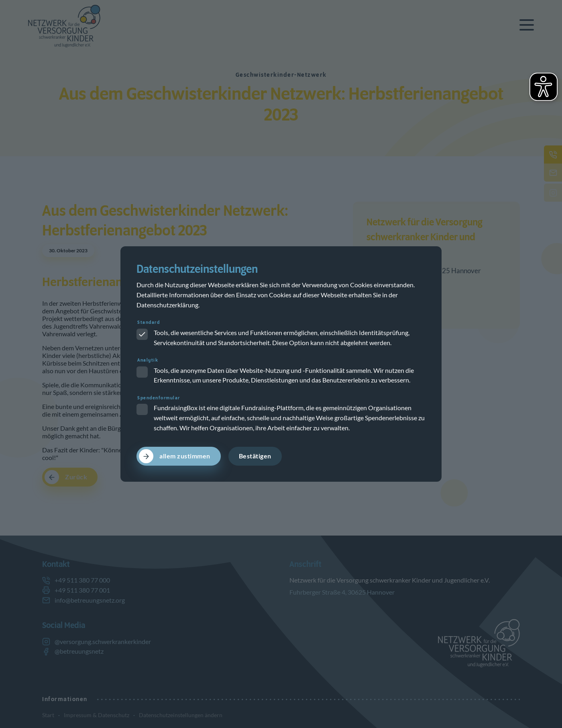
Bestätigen (255, 456)
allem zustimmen (185, 456)
